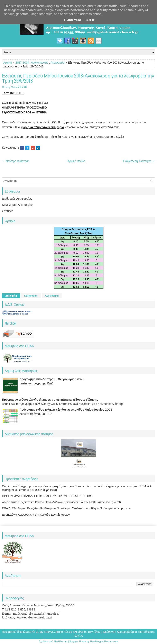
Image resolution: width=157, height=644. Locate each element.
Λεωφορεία (58, 63)
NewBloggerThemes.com (104, 641)
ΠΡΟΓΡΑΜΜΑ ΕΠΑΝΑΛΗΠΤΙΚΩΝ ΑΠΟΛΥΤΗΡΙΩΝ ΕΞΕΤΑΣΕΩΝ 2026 (47, 496)
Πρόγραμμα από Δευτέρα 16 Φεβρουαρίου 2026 (52, 379)
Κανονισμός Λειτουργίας (17, 205)
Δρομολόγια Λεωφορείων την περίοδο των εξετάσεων (36, 515)
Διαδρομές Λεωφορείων (17, 199)
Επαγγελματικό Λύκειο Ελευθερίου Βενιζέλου (72, 632)
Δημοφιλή (11, 296)
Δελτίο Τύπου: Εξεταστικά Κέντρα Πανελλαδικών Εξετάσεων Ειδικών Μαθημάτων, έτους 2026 (61, 502)
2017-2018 (22, 63)
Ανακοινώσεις (40, 63)
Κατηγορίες (31, 296)
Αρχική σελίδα (76, 161)
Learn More (73, 20)
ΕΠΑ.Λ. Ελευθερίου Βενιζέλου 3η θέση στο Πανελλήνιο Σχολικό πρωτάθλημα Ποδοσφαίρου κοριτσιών (66, 508)
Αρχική (8, 63)
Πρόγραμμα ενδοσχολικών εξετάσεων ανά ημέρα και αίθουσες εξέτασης (50, 400)
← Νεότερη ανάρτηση (16, 161)
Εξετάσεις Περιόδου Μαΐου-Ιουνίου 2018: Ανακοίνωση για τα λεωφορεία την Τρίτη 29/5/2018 (78, 78)
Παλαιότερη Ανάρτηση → (139, 161)
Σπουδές (8, 211)
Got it (90, 20)
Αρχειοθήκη (52, 296)
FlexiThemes (61, 641)
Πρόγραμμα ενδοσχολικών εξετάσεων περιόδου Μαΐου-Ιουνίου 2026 (66, 410)
